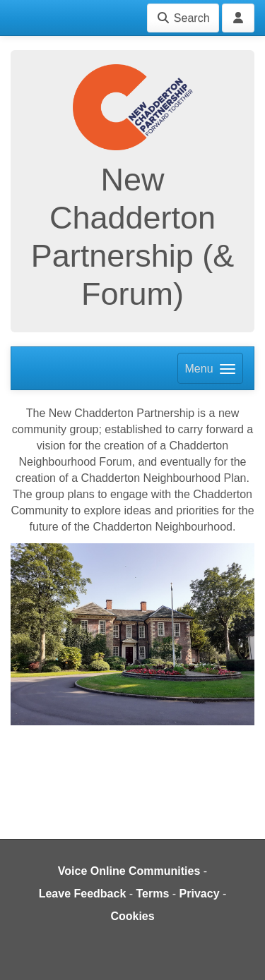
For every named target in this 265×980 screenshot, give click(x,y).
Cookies (132, 916)
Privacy (200, 894)
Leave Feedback (83, 894)
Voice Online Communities (129, 871)
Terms (153, 894)
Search (183, 18)
